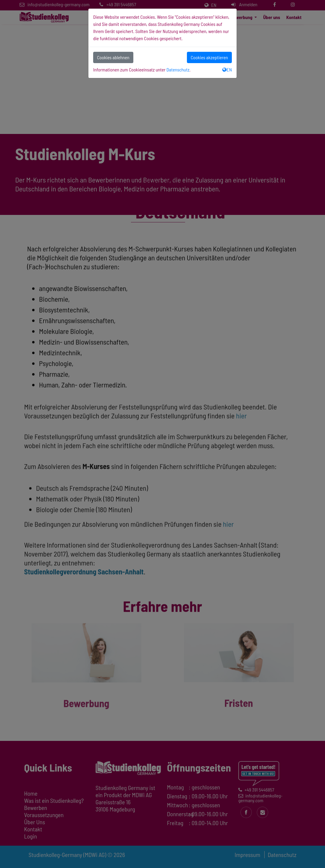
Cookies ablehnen (113, 57)
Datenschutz (178, 70)
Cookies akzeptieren (209, 57)
